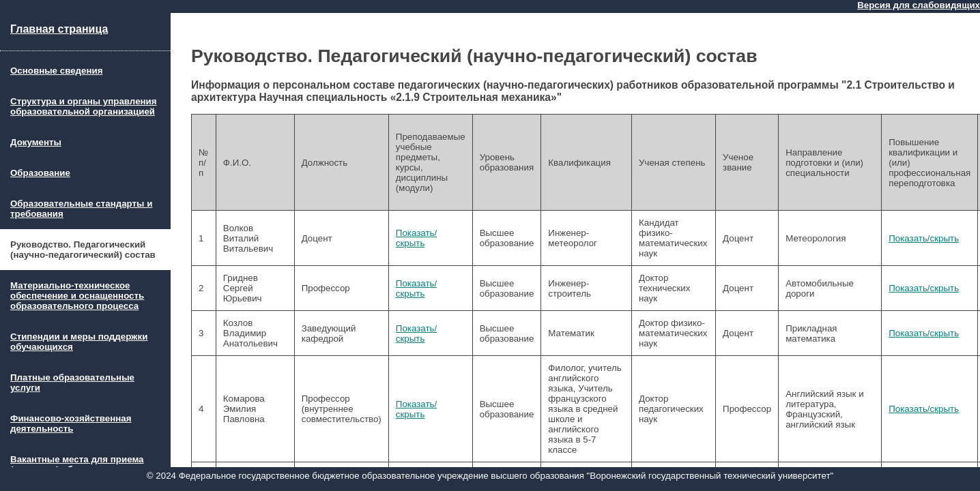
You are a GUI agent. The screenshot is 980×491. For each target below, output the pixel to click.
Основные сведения (56, 71)
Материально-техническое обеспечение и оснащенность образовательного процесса (77, 296)
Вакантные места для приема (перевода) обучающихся (77, 464)
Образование (40, 173)
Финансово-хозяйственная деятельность (71, 423)
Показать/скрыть (416, 238)
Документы (36, 142)
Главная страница (59, 29)
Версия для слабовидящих (919, 5)
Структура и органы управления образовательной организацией (84, 106)
